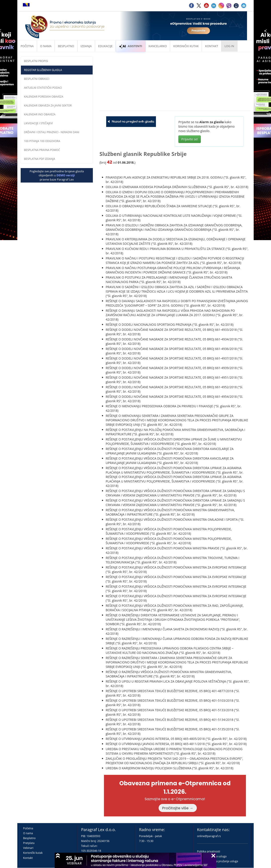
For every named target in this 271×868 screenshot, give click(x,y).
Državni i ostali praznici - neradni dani (52, 132)
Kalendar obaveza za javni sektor (48, 105)
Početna (27, 46)
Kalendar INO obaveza (40, 114)
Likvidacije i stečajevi (38, 123)
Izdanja (86, 46)
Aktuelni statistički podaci (43, 88)
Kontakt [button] (211, 46)
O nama (46, 46)
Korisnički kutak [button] (186, 46)
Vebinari (28, 848)
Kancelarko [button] (158, 46)
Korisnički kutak (33, 853)
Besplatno (66, 46)
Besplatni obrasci (37, 79)
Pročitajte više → (178, 808)
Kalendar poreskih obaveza (44, 97)
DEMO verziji (66, 175)
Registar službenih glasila (43, 70)
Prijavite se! (189, 139)
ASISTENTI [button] (131, 46)
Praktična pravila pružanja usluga (218, 861)
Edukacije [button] (105, 46)
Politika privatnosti (209, 851)
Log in (229, 46)
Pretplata (29, 843)
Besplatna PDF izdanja (40, 159)
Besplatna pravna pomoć (42, 150)
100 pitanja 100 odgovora (42, 141)
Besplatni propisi (36, 61)
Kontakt (28, 858)
